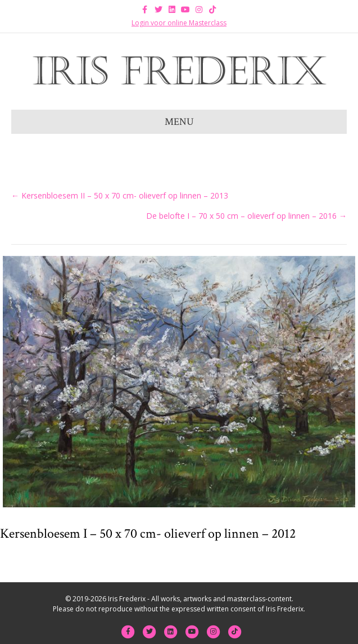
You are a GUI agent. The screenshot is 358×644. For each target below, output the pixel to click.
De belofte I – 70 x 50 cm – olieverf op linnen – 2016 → (246, 216)
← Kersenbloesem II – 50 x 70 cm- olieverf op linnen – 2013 (120, 195)
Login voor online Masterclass (179, 23)
